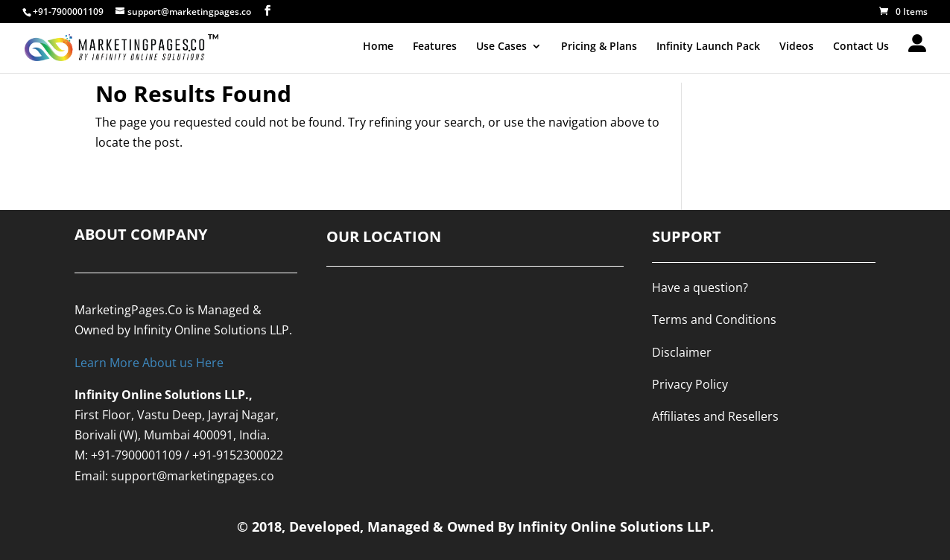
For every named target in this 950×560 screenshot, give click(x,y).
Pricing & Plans (599, 47)
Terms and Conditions (714, 319)
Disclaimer (682, 352)
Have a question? (700, 287)
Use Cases (501, 47)
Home (378, 47)
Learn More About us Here (149, 363)
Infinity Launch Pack (708, 47)
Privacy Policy (690, 384)
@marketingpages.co (215, 476)
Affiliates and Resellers (715, 416)
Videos (797, 47)
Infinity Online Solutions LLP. (213, 330)
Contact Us (861, 47)
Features (435, 47)
